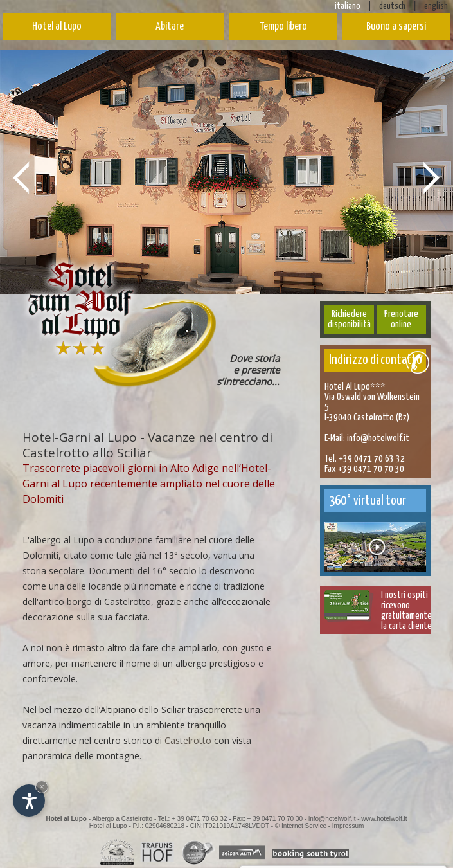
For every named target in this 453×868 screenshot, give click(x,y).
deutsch (392, 6)
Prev (21, 177)
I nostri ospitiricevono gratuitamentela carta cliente (406, 610)
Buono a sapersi (396, 27)
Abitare (170, 27)
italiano (348, 6)
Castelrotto (188, 740)
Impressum (348, 826)
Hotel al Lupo (57, 27)
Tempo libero (283, 27)
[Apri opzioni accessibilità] (29, 800)
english (436, 6)
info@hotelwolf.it (378, 438)
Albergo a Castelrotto (122, 819)
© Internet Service (301, 826)
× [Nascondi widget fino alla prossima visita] (42, 787)
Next (432, 177)
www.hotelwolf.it (384, 819)
